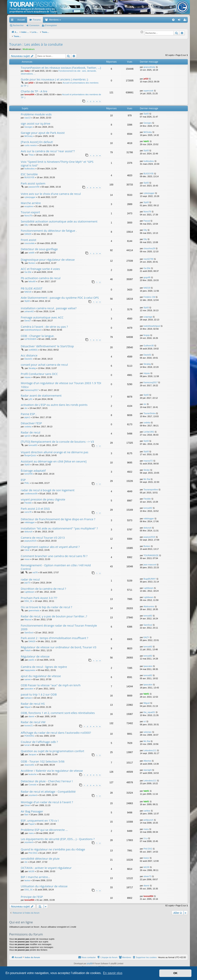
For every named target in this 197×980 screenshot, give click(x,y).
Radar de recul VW (33, 720)
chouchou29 (149, 246)
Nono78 (28, 213)
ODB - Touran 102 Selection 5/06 (43, 759)
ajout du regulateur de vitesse (41, 674)
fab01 (146, 139)
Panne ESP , (29, 412)
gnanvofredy (149, 65)
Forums (37, 20)
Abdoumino (149, 604)
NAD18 (28, 290)
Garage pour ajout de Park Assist (43, 131)
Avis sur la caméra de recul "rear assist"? (48, 149)
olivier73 (147, 874)
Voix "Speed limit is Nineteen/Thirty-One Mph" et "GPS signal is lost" (57, 161)
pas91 (31, 658)
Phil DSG (33, 851)
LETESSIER (30, 337)
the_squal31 (149, 710)
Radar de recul (30, 430)
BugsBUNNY (150, 577)
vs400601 (33, 348)
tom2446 (29, 472)
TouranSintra (149, 411)
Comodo (33, 782)
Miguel (28, 705)
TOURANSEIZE (151, 553)
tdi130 (31, 869)
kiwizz (146, 856)
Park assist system (33, 181)
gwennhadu (34, 608)
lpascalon (148, 664)
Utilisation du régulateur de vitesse (44, 884)
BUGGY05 (29, 175)
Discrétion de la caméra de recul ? (43, 586)
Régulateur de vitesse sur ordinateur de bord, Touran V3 (59, 645)
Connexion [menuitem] (180, 21)
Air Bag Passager (32, 809)
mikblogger (30, 520)
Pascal (147, 219)
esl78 (35, 570)
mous (27, 557)
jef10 (31, 81)
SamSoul (29, 630)
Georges (28, 125)
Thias (31, 153)
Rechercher (18, 25)
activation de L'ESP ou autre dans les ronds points (54, 403)
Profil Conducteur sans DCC (39, 372)
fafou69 (32, 279)
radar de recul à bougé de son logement (48, 488)
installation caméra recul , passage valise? (49, 306)
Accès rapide (13, 21)
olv (26, 406)
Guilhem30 (149, 343)
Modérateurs (29, 47)
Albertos (147, 759)
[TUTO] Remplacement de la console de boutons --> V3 (57, 439)
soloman (148, 730)
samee (28, 677)
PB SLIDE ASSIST (32, 286)
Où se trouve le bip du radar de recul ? (46, 605)
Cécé (27, 548)
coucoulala (30, 241)
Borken (32, 261)
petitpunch (148, 818)
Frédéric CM (149, 295)
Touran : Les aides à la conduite (36, 42)
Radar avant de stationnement (41, 393)
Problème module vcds (36, 112)
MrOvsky (29, 134)
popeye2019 (30, 539)
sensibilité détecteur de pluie (40, 856)
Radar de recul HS (33, 701)
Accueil (21, 20)
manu (31, 831)
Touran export (30, 210)
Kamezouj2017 (31, 388)
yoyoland (33, 793)
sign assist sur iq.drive (35, 121)
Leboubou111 (150, 748)
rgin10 (27, 434)
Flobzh (28, 648)
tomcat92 (33, 443)
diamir (31, 714)
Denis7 (28, 318)
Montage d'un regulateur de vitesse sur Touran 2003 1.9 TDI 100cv (61, 383)
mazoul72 (148, 459)
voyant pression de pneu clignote (43, 497)
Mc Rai (147, 477)
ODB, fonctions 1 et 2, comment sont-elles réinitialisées (58, 711)
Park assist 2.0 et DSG (35, 506)
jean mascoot (150, 562)
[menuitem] (160, 20)
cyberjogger (30, 195)
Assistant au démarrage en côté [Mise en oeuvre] (54, 459)
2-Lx (146, 836)
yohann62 (29, 309)
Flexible (28, 501)
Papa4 (32, 822)
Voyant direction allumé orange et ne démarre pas (55, 450)
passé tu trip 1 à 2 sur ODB (39, 692)
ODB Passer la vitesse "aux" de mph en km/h (51, 683)
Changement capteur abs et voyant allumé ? (50, 545)
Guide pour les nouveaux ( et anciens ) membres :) (54, 77)
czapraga (148, 315)
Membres (54, 20)
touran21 (29, 723)
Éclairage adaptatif (33, 468)
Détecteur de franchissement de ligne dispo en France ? (58, 517)
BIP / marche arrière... (35, 875)
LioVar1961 (149, 430)
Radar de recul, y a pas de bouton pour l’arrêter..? (54, 614)
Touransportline (151, 487)
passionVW (34, 185)
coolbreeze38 (31, 491)
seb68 (31, 251)
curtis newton (31, 143)
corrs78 (28, 510)
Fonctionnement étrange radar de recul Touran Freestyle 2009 (59, 625)
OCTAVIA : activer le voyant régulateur (46, 866)
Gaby (27, 69)
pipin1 (27, 415)
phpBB (90, 961)
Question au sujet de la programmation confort (53, 749)
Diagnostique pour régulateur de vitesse (48, 257)
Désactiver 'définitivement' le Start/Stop (47, 344)
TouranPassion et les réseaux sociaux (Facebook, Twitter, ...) (61, 65)
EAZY (146, 635)
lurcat (27, 743)
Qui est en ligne (21, 920)
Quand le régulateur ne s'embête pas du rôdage (53, 847)
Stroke (147, 468)
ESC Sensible (29, 172)
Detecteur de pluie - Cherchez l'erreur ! (47, 779)
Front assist (28, 238)
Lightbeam (29, 590)
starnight (148, 768)
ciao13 (28, 116)
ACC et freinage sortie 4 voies (40, 267)
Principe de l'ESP (32, 895)
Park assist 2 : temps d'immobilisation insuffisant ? (54, 636)
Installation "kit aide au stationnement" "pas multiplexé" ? (59, 526)
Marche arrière (31, 201)
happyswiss (30, 668)
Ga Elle (28, 270)
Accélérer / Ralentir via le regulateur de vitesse (52, 768)
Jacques (32, 752)
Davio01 (28, 357)
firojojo (147, 333)
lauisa (27, 878)
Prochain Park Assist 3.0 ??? (39, 596)
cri (145, 719)
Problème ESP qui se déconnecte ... (44, 828)
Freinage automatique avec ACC (42, 315)
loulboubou (30, 166)
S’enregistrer (51, 25)
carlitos (147, 809)
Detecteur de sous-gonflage (39, 247)
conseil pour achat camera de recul (44, 362)
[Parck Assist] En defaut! (37, 140)
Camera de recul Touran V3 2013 (43, 535)
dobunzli (28, 529)
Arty (92, 965)
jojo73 (27, 581)
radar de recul (30, 577)
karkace (28, 696)
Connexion (34, 25)
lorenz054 (29, 92)
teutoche (33, 772)
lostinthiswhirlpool (33, 328)
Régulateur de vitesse (35, 654)
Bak (26, 812)
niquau (28, 375)
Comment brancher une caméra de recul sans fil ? (54, 554)
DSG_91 (28, 599)
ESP (23, 478)
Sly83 (146, 112)
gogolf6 (147, 275)
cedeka (28, 424)
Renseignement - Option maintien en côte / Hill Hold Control (56, 565)
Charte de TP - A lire (34, 89)
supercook (148, 88)
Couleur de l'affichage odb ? (39, 740)
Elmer (27, 803)
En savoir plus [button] (113, 973)
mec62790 (148, 257)
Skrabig (32, 366)
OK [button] (175, 973)
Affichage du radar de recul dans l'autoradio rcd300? (56, 730)
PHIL (27, 481)
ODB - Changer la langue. (38, 334)
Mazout (28, 617)
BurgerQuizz (30, 453)
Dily (26, 223)
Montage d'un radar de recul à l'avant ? (47, 800)
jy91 (30, 397)
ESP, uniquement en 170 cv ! (40, 818)
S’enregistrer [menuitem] (186, 21)
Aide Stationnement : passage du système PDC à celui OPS (60, 295)
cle (26, 860)
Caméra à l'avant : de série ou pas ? (44, 324)
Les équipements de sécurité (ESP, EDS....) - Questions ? (58, 837)
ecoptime (29, 204)
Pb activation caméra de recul (41, 276)
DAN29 (28, 232)
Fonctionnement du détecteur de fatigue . (49, 228)
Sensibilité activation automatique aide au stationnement (59, 219)
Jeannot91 (29, 763)
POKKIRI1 (29, 734)
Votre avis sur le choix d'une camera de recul (51, 192)
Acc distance (29, 353)
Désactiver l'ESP (31, 421)
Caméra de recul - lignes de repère (44, 665)
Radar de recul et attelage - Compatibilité (48, 789)
